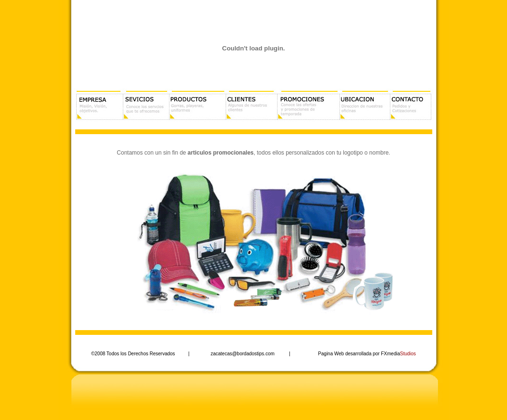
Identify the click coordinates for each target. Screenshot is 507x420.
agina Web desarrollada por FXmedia (369, 354)
